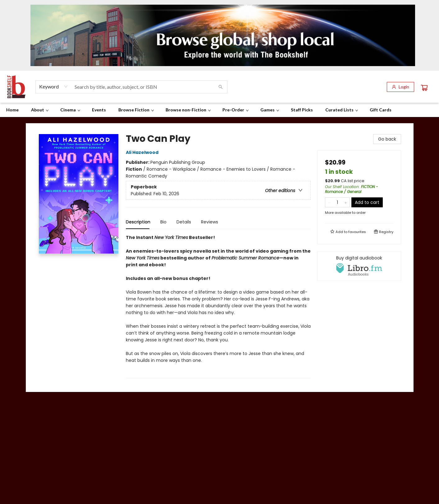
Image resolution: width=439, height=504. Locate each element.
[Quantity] (337, 202)
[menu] (219, 110)
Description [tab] (138, 222)
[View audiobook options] (359, 266)
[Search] (221, 87)
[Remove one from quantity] (329, 202)
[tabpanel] (218, 306)
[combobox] (54, 87)
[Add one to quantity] (346, 202)
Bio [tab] (163, 222)
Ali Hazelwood (143, 152)
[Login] (400, 87)
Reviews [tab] (210, 222)
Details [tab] (184, 222)
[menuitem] (12, 110)
